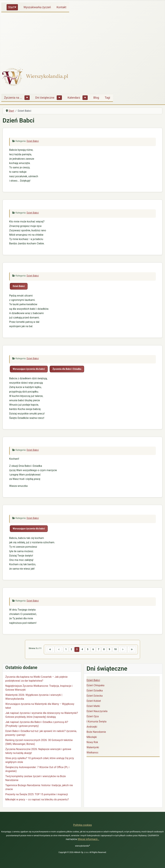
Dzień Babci (33, 141)
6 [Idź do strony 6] (93, 650)
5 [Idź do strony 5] (87, 650)
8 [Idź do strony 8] (105, 650)
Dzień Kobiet (94, 702)
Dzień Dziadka (95, 691)
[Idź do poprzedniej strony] (57, 650)
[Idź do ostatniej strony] (135, 650)
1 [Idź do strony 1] (64, 650)
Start (11, 7)
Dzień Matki (93, 707)
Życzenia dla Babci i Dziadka (67, 369)
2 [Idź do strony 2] (70, 650)
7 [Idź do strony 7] (99, 650)
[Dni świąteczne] (59, 98)
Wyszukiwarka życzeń (37, 7)
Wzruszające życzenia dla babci (29, 369)
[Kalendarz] (85, 98)
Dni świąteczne (45, 98)
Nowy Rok (92, 743)
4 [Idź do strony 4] (82, 650)
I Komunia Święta (96, 722)
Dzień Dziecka (95, 696)
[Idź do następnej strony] (125, 650)
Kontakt (61, 7)
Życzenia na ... (13, 98)
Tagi (107, 98)
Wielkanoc (92, 753)
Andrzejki (92, 727)
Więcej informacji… (88, 839)
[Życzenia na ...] (27, 98)
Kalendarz (74, 98)
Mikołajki (92, 738)
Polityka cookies (82, 825)
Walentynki (93, 748)
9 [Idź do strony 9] (111, 650)
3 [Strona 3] (76, 650)
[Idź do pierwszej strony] (47, 650)
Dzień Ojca (93, 717)
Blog (96, 98)
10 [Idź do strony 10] (117, 650)
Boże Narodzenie (96, 733)
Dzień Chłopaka (95, 686)
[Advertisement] (82, 38)
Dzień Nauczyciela (97, 712)
